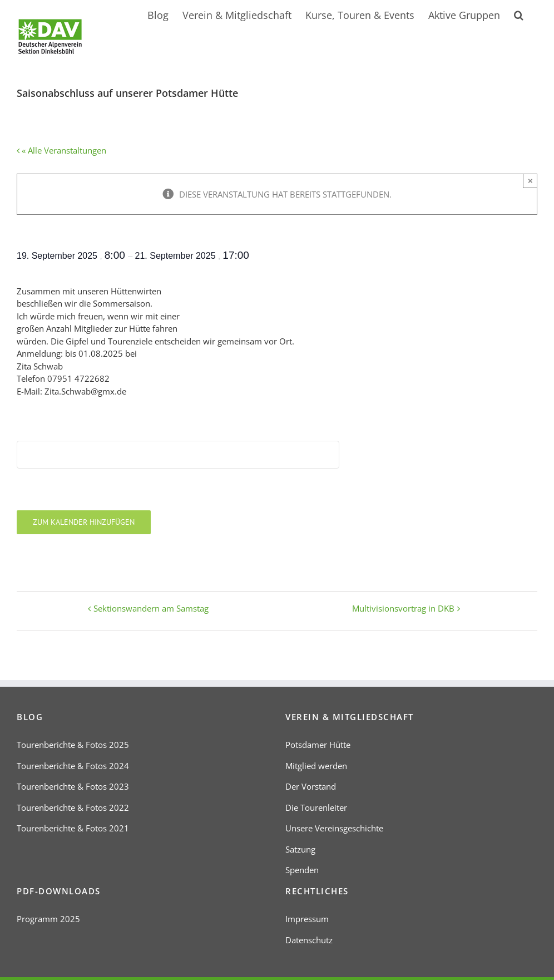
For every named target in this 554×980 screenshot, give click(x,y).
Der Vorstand (311, 786)
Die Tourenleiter (316, 807)
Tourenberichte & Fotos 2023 (73, 786)
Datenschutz (309, 940)
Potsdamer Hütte (318, 745)
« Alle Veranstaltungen (63, 150)
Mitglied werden (316, 766)
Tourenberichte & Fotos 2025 (73, 745)
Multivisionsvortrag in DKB (403, 608)
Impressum (307, 919)
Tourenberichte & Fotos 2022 (73, 807)
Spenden (302, 870)
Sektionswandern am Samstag (151, 608)
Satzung (300, 849)
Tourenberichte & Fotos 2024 (73, 766)
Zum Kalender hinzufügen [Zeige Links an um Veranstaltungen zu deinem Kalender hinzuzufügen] (84, 522)
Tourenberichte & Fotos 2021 (73, 828)
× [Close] (530, 181)
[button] (519, 14)
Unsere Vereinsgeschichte (334, 828)
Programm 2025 (48, 919)
